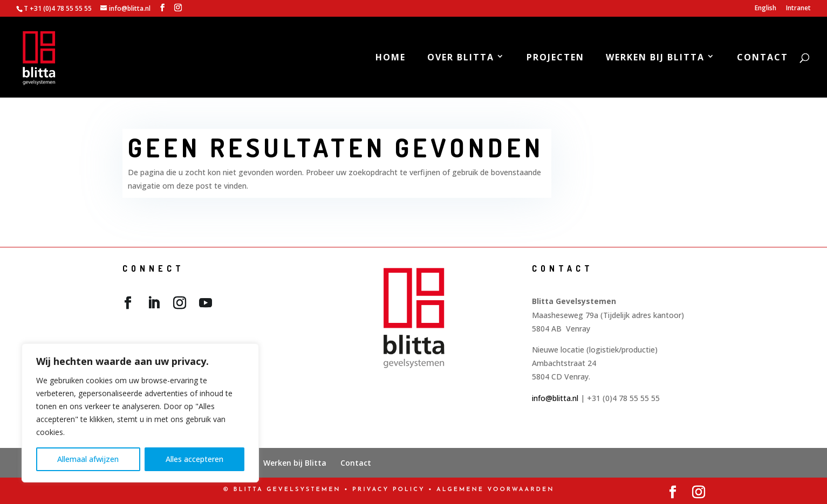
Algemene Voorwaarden (495, 490)
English (766, 9)
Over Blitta (461, 58)
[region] (140, 413)
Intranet (798, 9)
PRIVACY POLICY (389, 490)
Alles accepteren (194, 459)
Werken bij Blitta (655, 58)
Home (391, 58)
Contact (763, 58)
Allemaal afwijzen (88, 459)
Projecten (555, 58)
